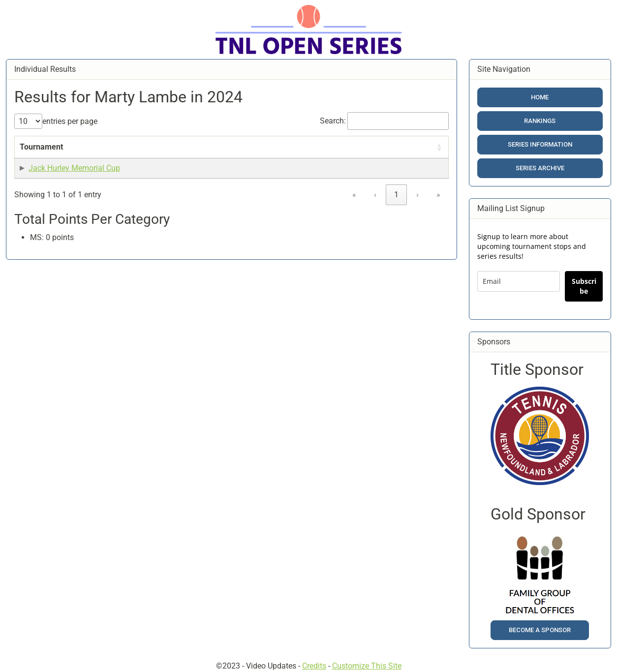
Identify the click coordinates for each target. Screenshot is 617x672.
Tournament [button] (41, 159)
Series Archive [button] (540, 168)
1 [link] (396, 218)
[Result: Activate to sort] (259, 153)
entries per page (70, 121)
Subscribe (584, 286)
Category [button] (345, 159)
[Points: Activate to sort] (303, 153)
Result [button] (254, 159)
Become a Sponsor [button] (540, 630)
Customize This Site (367, 666)
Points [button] (297, 159)
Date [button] (188, 159)
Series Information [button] (540, 144)
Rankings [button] (540, 121)
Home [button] (540, 97)
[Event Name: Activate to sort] (140, 153)
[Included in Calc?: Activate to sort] (412, 153)
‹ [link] (375, 218)
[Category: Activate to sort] (350, 153)
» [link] (438, 218)
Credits (314, 666)
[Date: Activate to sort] (206, 153)
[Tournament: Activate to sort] (61, 153)
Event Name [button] (133, 159)
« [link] (354, 218)
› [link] (417, 218)
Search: (333, 121)
